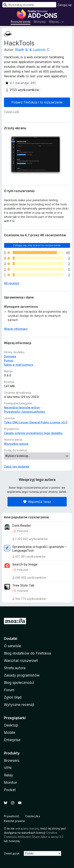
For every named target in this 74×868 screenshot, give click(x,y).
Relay (8, 775)
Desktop (11, 725)
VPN (8, 768)
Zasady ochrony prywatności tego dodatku (33, 433)
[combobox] (29, 5)
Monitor (10, 782)
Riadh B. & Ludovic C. (33, 50)
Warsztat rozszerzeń (21, 661)
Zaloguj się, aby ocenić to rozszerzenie (37, 245)
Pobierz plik (12, 111)
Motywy (40, 22)
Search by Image (25, 564)
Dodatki (11, 639)
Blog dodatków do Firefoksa (27, 653)
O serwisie (12, 646)
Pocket (10, 790)
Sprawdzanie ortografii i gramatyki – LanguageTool (39, 549)
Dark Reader (22, 526)
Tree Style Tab (23, 585)
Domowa (10, 356)
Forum (9, 690)
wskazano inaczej (27, 828)
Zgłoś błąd (13, 697)
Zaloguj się (65, 5)
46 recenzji (12, 283)
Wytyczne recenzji (19, 705)
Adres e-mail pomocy (19, 365)
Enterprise (12, 740)
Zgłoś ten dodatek (17, 467)
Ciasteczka (33, 816)
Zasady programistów (22, 675)
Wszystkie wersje (16, 444)
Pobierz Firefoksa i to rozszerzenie (37, 102)
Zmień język (12, 853)
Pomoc (9, 360)
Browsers (12, 760)
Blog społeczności (19, 683)
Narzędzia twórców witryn (22, 407)
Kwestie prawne (14, 821)
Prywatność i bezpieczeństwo (25, 412)
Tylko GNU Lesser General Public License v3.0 (36, 422)
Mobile (10, 733)
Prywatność (12, 816)
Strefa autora (15, 668)
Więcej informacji (16, 329)
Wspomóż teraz (37, 502)
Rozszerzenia (21, 22)
